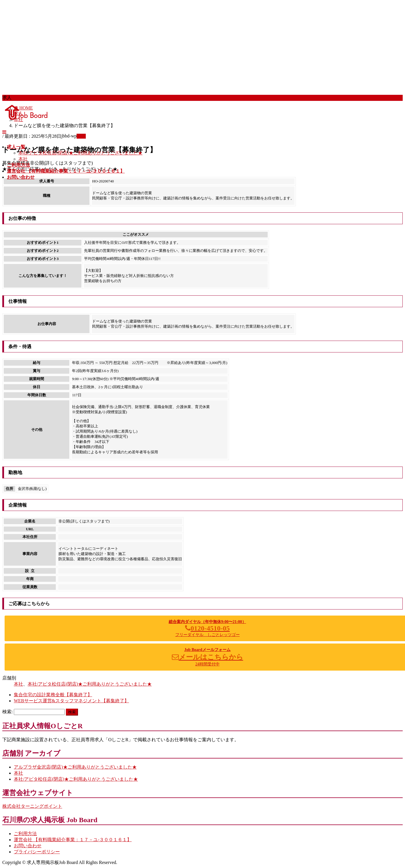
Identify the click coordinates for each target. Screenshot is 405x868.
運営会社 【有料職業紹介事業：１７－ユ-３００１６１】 (73, 840)
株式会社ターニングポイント (32, 806)
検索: (7, 712)
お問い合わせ (28, 846)
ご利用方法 (25, 834)
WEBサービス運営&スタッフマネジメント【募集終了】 (71, 701)
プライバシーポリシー (37, 852)
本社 (23, 159)
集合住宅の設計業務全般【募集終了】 (53, 695)
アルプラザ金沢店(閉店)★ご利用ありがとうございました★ (75, 767)
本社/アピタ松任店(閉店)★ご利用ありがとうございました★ (80, 153)
